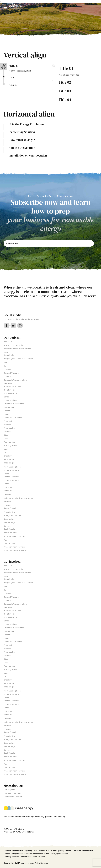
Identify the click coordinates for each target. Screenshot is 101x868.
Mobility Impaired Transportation (19, 498)
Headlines (8, 411)
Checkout (8, 369)
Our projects (9, 790)
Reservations (10, 519)
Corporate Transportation (15, 380)
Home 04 (8, 491)
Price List (8, 421)
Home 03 (8, 487)
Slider (6, 435)
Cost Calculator (11, 400)
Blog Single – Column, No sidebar (19, 358)
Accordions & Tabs (12, 386)
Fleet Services (39, 857)
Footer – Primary (11, 477)
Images (7, 414)
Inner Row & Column (13, 418)
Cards (6, 397)
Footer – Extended (12, 470)
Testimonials (9, 442)
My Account (9, 459)
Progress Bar (9, 428)
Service (7, 432)
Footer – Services (12, 480)
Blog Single (9, 355)
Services (8, 526)
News (6, 362)
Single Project (10, 508)
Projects (7, 505)
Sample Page (9, 522)
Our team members (12, 793)
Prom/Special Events (13, 515)
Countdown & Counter (14, 404)
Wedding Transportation (15, 550)
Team (6, 439)
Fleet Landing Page (12, 467)
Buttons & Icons (11, 393)
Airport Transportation (14, 345)
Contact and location (13, 797)
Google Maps (10, 407)
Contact (7, 376)
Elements (8, 383)
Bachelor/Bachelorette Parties (17, 349)
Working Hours (10, 445)
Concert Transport (12, 373)
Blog (6, 352)
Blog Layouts (10, 390)
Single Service (10, 532)
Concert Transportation (14, 851)
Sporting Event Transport (15, 536)
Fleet (6, 449)
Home (6, 474)
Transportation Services (14, 547)
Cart (5, 366)
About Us (8, 342)
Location (8, 495)
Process (7, 425)
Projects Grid (10, 512)
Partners (7, 502)
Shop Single (9, 463)
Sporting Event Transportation (37, 851)
